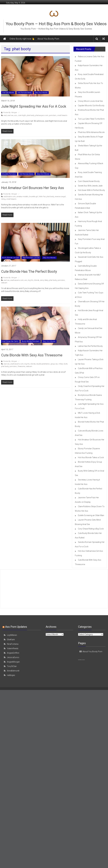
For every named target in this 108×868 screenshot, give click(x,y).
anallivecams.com (17, 280)
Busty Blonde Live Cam (11, 258)
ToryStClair (12, 666)
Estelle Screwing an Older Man (91, 515)
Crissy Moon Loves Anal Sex (90, 101)
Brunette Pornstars (9, 174)
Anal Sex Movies (8, 93)
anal (5, 115)
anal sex (11, 115)
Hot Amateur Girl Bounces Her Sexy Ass (32, 188)
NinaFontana (13, 644)
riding (3, 199)
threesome (21, 366)
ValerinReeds (13, 648)
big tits (31, 280)
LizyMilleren (12, 635)
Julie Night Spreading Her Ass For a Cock (34, 106)
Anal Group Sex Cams (10, 341)
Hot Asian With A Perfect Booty (91, 190)
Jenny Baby (44, 280)
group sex (54, 364)
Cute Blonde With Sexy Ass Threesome (32, 355)
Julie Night (22, 115)
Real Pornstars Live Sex (31, 258)
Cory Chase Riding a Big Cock (91, 529)
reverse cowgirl (60, 197)
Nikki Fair (42, 197)
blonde (37, 280)
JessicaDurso (13, 657)
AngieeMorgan (13, 662)
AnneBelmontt (13, 671)
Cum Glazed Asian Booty (89, 181)
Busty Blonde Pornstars (31, 341)
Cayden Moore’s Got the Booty (91, 106)
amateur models (22, 197)
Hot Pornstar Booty (25, 93)
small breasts (62, 115)
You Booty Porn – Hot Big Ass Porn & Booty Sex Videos (56, 24)
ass (16, 115)
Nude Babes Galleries (81, 660)
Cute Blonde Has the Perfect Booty (29, 271)
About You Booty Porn (48, 39)
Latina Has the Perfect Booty (90, 346)
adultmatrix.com (10, 197)
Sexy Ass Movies (41, 93)
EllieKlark (11, 640)
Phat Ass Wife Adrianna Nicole (91, 132)
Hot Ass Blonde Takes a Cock (91, 457)
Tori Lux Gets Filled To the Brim (91, 119)
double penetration (43, 364)
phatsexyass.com (42, 115)
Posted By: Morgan (10, 112)
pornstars (53, 115)
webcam (4, 283)
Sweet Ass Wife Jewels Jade (90, 186)
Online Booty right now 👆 (22, 39)
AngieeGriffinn (13, 653)
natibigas (11, 675)
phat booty (31, 115)
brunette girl (34, 197)
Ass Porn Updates (16, 627)
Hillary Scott (63, 364)
